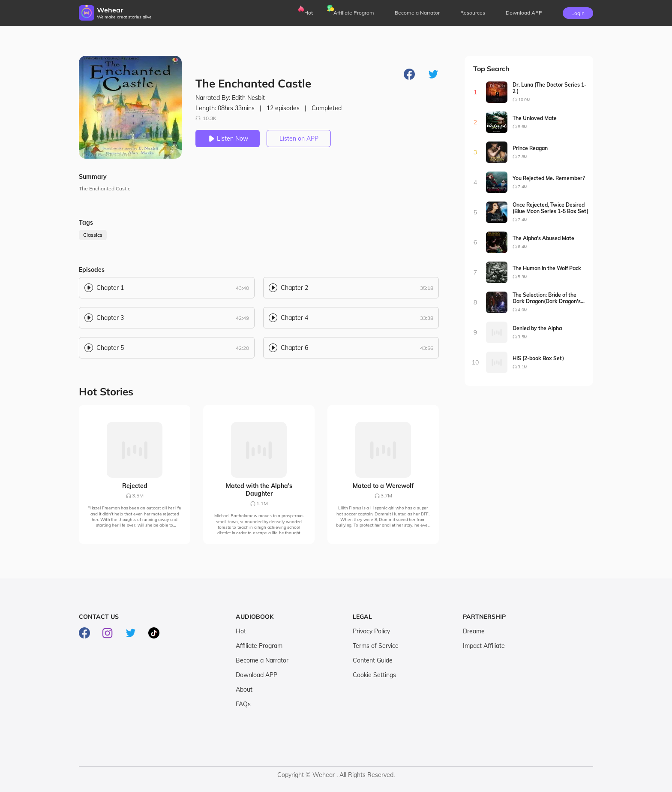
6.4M (523, 247)
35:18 (427, 288)
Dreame (474, 631)
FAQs (243, 704)
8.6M (523, 127)
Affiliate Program (354, 13)
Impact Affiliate (484, 646)
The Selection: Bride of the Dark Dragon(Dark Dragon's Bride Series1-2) (547, 298)
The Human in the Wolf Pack (547, 268)
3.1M (523, 367)
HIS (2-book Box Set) (538, 358)
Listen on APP (299, 139)
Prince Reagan (530, 148)
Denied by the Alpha (537, 328)
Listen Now (228, 139)
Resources (473, 13)
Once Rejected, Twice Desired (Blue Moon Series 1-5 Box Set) (550, 208)
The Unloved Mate (535, 118)
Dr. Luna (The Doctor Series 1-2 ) (549, 88)
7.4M (523, 187)
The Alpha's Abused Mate (543, 238)
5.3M (523, 277)
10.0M (524, 100)
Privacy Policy (371, 631)
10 (475, 362)
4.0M (523, 310)
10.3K (206, 118)
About (244, 690)
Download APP (256, 675)
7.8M (523, 157)
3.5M (523, 337)
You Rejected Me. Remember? (549, 178)
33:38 (427, 318)
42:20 (242, 348)
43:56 (427, 348)
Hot (309, 13)
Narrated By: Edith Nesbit (230, 98)
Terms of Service (376, 646)
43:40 (242, 288)
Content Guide (373, 660)
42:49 (242, 318)
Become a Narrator (417, 13)
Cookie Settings (374, 675)
